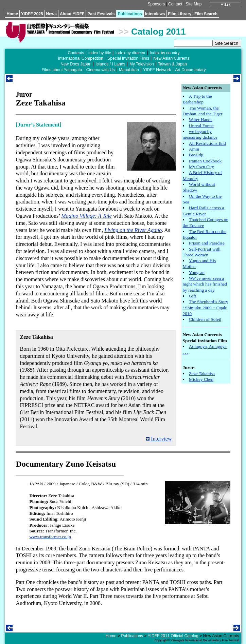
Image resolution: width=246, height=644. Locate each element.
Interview (159, 439)
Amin (194, 149)
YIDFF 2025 (32, 14)
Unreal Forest (201, 126)
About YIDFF (72, 14)
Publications (130, 14)
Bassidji (196, 155)
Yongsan (197, 272)
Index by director (130, 53)
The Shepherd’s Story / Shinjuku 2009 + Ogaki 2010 (206, 308)
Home (12, 14)
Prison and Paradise (207, 243)
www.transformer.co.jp (50, 537)
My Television (142, 64)
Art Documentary (191, 70)
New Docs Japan (76, 64)
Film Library (180, 14)
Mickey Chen (201, 379)
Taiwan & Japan (172, 64)
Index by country (165, 53)
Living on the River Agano (133, 230)
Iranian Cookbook (205, 161)
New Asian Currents (171, 58)
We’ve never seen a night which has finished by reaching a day (205, 284)
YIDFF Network (157, 70)
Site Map (194, 4)
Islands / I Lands (110, 64)
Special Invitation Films (128, 58)
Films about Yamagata (62, 70)
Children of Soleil (205, 319)
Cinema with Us (101, 70)
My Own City (201, 167)
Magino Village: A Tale (86, 216)
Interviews (155, 14)
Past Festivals (101, 14)
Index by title (100, 53)
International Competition (81, 58)
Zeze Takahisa (202, 374)
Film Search (206, 14)
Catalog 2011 (158, 32)
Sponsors (156, 4)
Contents (76, 53)
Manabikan (129, 70)
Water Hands (201, 120)
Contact (175, 4)
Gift (192, 296)
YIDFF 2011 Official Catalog (173, 636)
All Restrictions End (207, 143)
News (51, 14)
